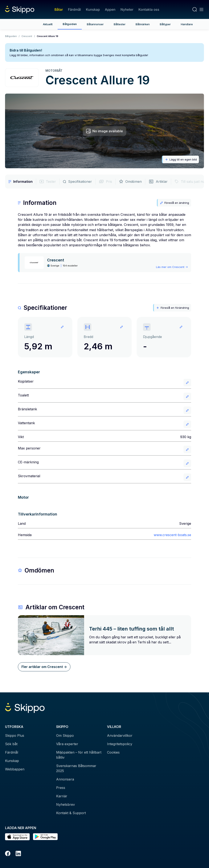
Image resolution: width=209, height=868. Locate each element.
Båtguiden (70, 24)
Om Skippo (65, 735)
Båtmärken (143, 24)
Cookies (113, 752)
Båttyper (165, 24)
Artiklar (158, 182)
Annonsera (65, 779)
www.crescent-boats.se (172, 535)
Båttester (120, 24)
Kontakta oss (149, 9)
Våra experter (67, 744)
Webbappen (15, 769)
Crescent (27, 36)
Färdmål (74, 9)
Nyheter (127, 9)
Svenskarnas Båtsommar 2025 (76, 768)
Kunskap (93, 9)
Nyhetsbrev (65, 804)
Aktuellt (48, 24)
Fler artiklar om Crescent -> (44, 667)
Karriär (62, 796)
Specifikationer (77, 182)
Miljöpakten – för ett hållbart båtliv (79, 755)
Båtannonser (95, 24)
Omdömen (130, 182)
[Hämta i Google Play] (45, 837)
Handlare (187, 24)
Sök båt (11, 744)
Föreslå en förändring (173, 308)
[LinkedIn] (18, 854)
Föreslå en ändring (174, 203)
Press (61, 788)
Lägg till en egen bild (181, 160)
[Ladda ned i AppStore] (17, 837)
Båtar (59, 9)
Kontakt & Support (71, 813)
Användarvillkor (120, 735)
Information (21, 182)
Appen (110, 9)
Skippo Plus (15, 735)
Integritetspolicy (120, 744)
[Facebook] (8, 854)
